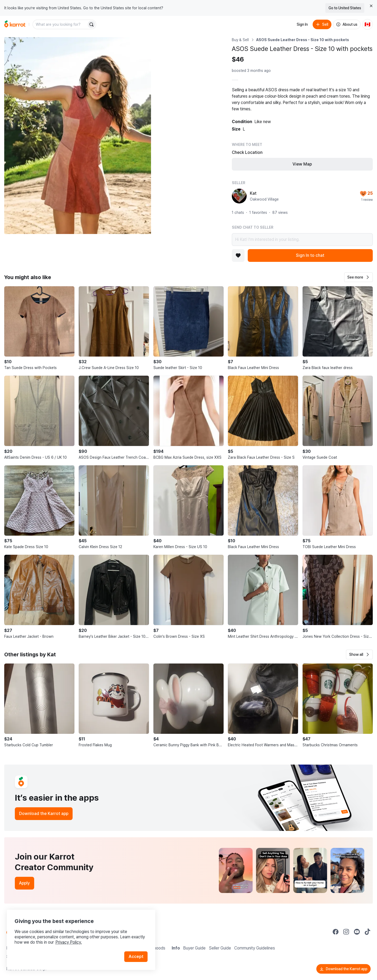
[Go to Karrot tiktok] (367, 932)
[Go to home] (15, 24)
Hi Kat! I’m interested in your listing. (302, 240)
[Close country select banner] (371, 6)
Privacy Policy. (71, 939)
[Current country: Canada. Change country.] (367, 24)
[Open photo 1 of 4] (78, 136)
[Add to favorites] (238, 255)
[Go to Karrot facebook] (336, 932)
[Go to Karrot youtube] (357, 932)
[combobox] (60, 24)
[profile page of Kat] (239, 196)
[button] (358, 277)
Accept (137, 953)
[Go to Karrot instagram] (346, 932)
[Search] (91, 24)
